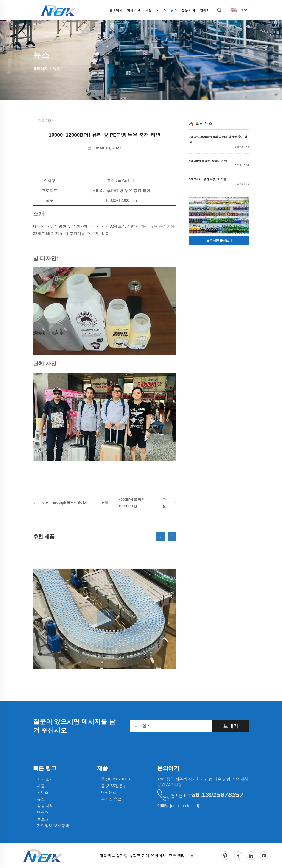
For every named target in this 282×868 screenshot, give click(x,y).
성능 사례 (188, 10)
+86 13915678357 (216, 795)
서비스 (161, 10)
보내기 (231, 726)
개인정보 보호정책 (53, 826)
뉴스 (174, 10)
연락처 (205, 10)
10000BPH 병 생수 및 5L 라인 (208, 179)
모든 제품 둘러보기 (219, 241)
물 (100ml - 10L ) (116, 779)
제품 (148, 10)
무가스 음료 (111, 799)
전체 (105, 503)
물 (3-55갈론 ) (113, 786)
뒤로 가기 (43, 120)
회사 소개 (134, 10)
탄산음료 (109, 792)
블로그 (43, 819)
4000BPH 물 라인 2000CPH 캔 (208, 161)
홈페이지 (116, 10)
